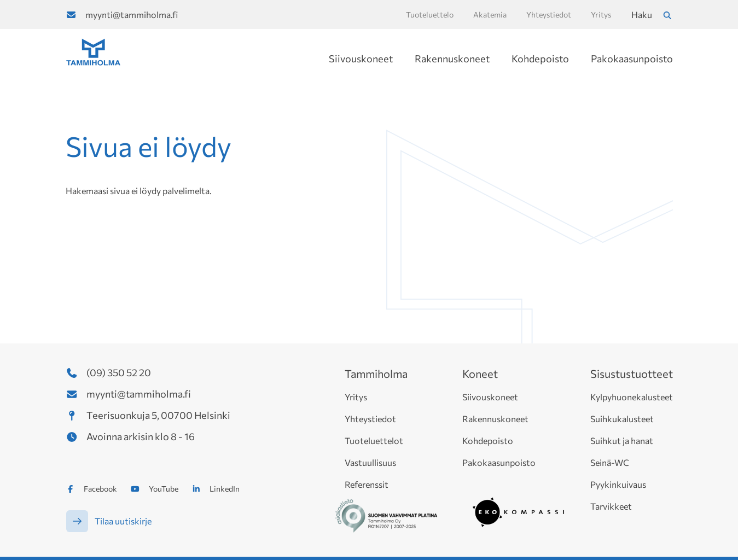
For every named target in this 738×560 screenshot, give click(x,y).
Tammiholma (376, 374)
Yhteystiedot (370, 419)
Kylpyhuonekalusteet (632, 397)
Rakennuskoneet (452, 59)
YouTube (164, 489)
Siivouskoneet (361, 59)
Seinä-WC (610, 462)
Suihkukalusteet (622, 419)
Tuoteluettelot (374, 441)
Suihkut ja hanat (622, 441)
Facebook (100, 489)
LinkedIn (225, 489)
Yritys (356, 397)
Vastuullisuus (370, 462)
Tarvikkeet (611, 506)
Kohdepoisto (540, 59)
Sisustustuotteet (632, 374)
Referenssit (367, 484)
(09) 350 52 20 (119, 372)
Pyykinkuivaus (618, 484)
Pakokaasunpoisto (632, 59)
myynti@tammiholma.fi (132, 14)
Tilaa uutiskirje (123, 521)
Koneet (480, 374)
